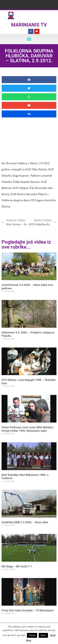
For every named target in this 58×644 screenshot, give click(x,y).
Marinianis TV (29, 25)
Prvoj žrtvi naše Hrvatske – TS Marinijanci (28, 610)
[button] (29, 39)
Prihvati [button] (32, 635)
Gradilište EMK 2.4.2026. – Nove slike (25, 522)
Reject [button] (43, 635)
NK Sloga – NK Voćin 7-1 (17, 566)
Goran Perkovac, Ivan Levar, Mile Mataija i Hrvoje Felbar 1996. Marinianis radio (28, 429)
